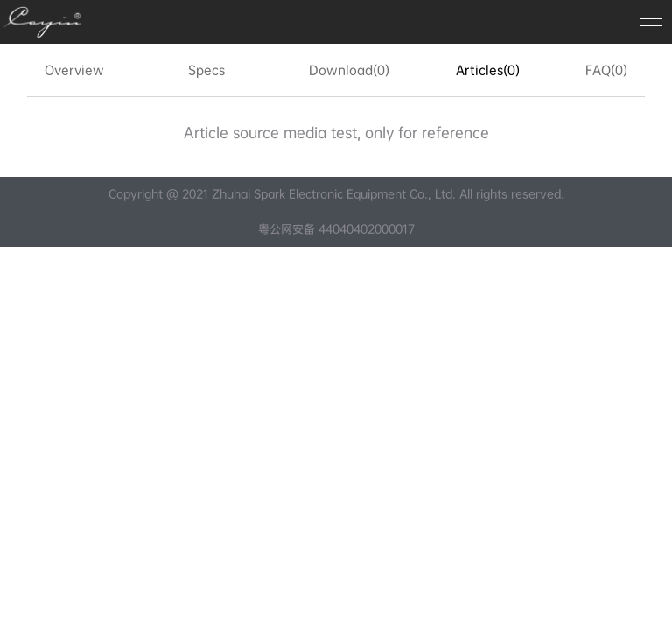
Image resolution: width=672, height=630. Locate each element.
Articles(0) (488, 70)
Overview (74, 70)
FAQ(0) (606, 70)
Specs (206, 70)
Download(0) (349, 70)
